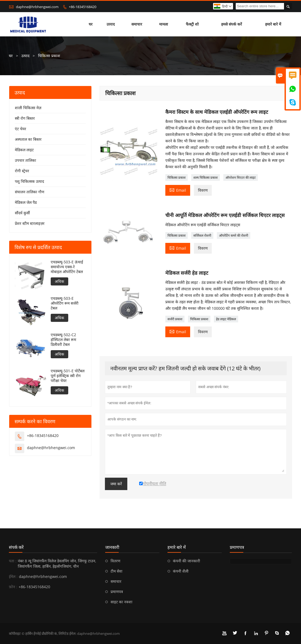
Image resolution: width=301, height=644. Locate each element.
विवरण (203, 190)
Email (178, 190)
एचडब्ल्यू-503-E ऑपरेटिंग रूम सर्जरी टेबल (65, 303)
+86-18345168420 (83, 7)
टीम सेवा (117, 571)
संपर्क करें (16, 547)
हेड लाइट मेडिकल (226, 319)
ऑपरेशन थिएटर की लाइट (241, 178)
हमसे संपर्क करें (232, 24)
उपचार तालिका (25, 160)
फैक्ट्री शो (192, 24)
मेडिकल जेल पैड (26, 202)
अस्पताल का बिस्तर (28, 139)
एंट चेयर (20, 129)
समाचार (137, 24)
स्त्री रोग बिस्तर (25, 118)
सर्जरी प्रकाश (175, 319)
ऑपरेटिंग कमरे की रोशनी (234, 235)
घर (91, 24)
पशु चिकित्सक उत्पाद (29, 181)
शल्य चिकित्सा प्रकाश (206, 178)
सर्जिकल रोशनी (202, 235)
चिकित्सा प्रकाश (177, 178)
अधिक (59, 281)
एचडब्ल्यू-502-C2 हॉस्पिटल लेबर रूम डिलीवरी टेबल (63, 340)
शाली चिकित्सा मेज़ (28, 108)
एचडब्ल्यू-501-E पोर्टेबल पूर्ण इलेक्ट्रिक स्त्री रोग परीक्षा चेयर (68, 376)
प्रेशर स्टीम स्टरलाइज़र (30, 223)
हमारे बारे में (273, 24)
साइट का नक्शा (122, 602)
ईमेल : (13, 576)
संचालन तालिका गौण (30, 192)
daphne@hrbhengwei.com (37, 7)
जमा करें (116, 484)
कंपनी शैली (181, 571)
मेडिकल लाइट (24, 150)
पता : (13, 561)
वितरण (115, 561)
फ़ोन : (13, 587)
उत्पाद (111, 24)
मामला (164, 24)
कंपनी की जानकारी (187, 561)
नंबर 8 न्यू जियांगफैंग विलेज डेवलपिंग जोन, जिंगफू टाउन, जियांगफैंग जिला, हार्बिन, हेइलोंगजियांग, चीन (57, 564)
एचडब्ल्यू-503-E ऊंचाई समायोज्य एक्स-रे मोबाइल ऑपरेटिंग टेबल (67, 267)
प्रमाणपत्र (117, 592)
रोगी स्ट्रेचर (22, 171)
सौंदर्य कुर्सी (22, 213)
